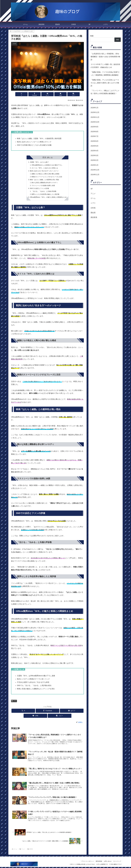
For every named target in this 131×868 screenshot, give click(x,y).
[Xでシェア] (23, 94)
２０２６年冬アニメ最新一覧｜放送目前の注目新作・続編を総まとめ (105, 66)
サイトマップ (117, 862)
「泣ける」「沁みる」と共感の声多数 (44, 192)
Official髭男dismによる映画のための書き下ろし (47, 165)
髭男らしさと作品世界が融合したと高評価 (45, 195)
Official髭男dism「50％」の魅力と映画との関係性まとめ (48, 198)
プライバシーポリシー (87, 862)
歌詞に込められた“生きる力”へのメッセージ (44, 171)
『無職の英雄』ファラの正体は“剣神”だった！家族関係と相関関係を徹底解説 (105, 74)
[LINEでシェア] (60, 94)
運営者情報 (99, 862)
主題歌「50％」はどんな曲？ (39, 162)
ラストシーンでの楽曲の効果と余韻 (43, 186)
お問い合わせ (108, 862)
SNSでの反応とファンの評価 (39, 189)
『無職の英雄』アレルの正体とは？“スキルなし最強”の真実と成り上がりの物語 (105, 83)
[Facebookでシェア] (35, 94)
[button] (72, 94)
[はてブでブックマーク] (47, 94)
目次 (44, 157)
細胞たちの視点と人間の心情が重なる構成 (45, 174)
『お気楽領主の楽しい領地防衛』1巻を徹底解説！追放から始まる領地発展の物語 (105, 57)
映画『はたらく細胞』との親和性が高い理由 (44, 180)
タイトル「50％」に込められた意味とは (45, 168)
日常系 (14, 701)
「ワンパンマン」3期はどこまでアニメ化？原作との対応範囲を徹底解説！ (105, 92)
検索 (92, 36)
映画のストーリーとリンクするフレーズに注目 (47, 177)
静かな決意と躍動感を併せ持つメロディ (45, 183)
